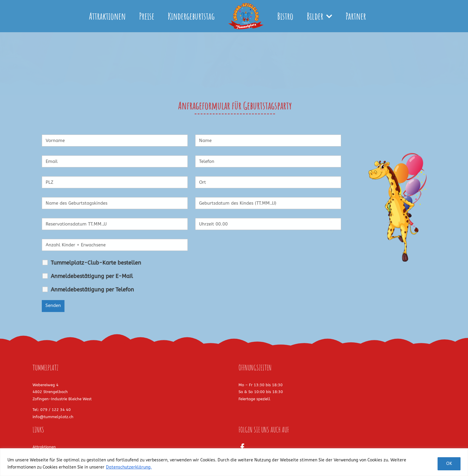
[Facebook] (242, 447)
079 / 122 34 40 (56, 410)
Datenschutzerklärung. (129, 467)
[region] (234, 462)
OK (449, 464)
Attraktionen (44, 447)
